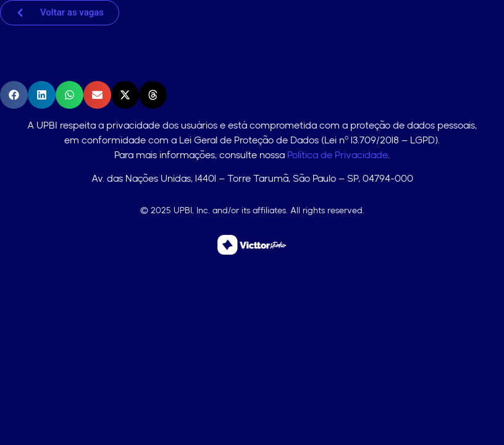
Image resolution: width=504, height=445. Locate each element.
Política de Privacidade (338, 155)
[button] (14, 95)
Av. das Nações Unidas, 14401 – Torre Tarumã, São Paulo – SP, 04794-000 (252, 178)
